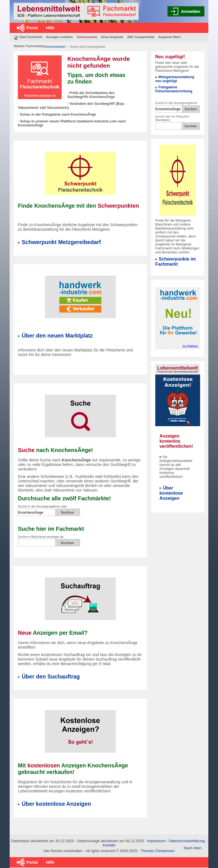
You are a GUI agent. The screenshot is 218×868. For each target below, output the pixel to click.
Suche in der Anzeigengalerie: (177, 103)
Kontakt (109, 845)
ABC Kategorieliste (141, 37)
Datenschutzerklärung (187, 841)
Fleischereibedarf (54, 47)
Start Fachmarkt (31, 37)
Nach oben (193, 848)
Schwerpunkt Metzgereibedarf (61, 242)
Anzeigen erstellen (59, 37)
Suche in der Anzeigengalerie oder (43, 506)
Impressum (156, 841)
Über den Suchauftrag (51, 677)
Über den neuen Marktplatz (57, 336)
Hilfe (50, 28)
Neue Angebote (112, 37)
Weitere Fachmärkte (28, 46)
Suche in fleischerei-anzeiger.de (41, 537)
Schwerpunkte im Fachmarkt (176, 262)
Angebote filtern (170, 37)
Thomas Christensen (158, 851)
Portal (32, 28)
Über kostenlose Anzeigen (171, 493)
